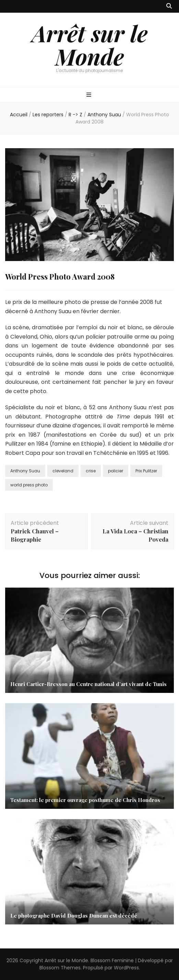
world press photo (29, 485)
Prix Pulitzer (146, 471)
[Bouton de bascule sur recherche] (169, 6)
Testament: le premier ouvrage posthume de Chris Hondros (85, 800)
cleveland (63, 471)
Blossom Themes (60, 968)
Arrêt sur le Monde (90, 45)
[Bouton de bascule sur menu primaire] (90, 95)
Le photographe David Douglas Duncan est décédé (74, 916)
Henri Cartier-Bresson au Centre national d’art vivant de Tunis (88, 684)
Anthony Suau (25, 471)
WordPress (126, 968)
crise (91, 471)
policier (116, 471)
